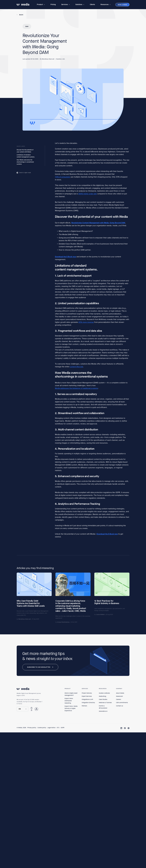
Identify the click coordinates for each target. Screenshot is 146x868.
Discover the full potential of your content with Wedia (25, 151)
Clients (92, 5)
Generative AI (103, 711)
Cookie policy (42, 728)
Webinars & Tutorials (105, 703)
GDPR (62, 728)
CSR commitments (122, 703)
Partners (84, 706)
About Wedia (120, 693)
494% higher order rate (88, 194)
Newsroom (119, 696)
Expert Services (87, 696)
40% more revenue (86, 322)
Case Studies (103, 699)
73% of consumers (62, 177)
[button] (41, 5)
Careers (119, 699)
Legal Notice (51, 728)
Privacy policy (32, 728)
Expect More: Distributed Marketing (69, 701)
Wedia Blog (102, 696)
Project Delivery (87, 693)
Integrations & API (87, 699)
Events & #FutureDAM (103, 707)
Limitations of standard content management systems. (26, 156)
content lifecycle (76, 367)
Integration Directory (88, 703)
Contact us (120, 706)
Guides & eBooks (104, 693)
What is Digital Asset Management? (71, 694)
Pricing (53, 5)
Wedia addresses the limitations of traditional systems (76, 388)
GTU (58, 728)
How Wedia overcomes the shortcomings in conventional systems (25, 162)
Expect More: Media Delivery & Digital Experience (71, 708)
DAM (27, 26)
